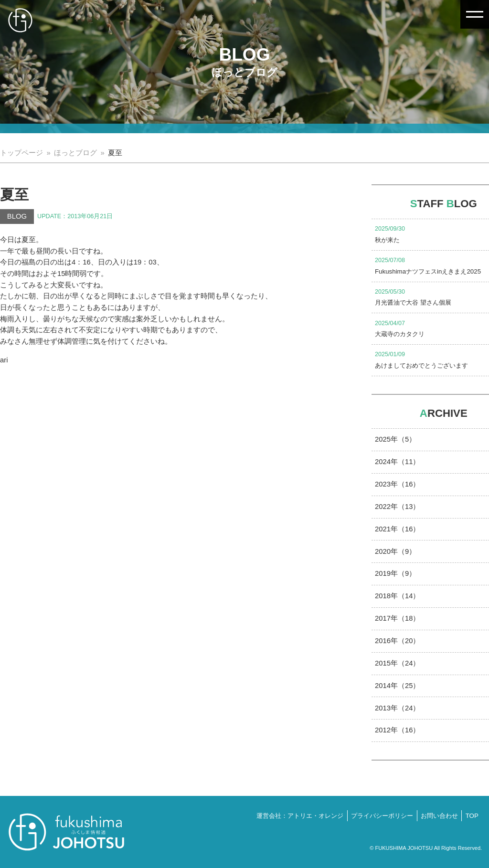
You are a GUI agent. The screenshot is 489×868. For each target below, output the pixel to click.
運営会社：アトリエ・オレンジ (300, 816)
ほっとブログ (75, 153)
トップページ (21, 153)
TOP (472, 816)
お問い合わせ (439, 816)
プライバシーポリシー (382, 816)
